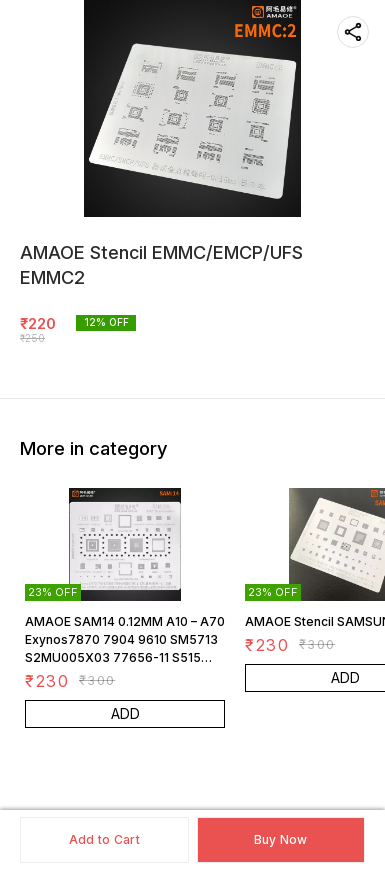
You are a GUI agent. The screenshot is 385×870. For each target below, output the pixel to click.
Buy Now (281, 839)
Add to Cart (104, 839)
